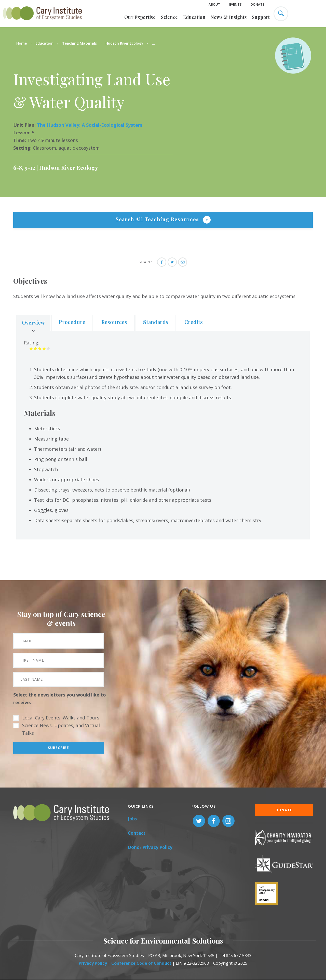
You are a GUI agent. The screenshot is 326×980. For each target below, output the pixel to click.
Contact (137, 833)
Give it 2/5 (36, 348)
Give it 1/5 (31, 348)
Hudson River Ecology (124, 43)
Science (169, 17)
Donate (257, 4)
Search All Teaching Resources (158, 219)
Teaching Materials (79, 43)
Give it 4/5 (44, 348)
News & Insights (229, 17)
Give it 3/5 (40, 348)
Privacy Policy (93, 963)
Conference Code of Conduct (141, 963)
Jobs (132, 819)
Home (22, 43)
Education (194, 17)
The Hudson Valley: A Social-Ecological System (90, 125)
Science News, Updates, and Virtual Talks (61, 729)
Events (235, 4)
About (214, 4)
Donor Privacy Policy (150, 847)
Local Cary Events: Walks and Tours (61, 718)
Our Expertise (140, 17)
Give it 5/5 (49, 348)
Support (261, 17)
